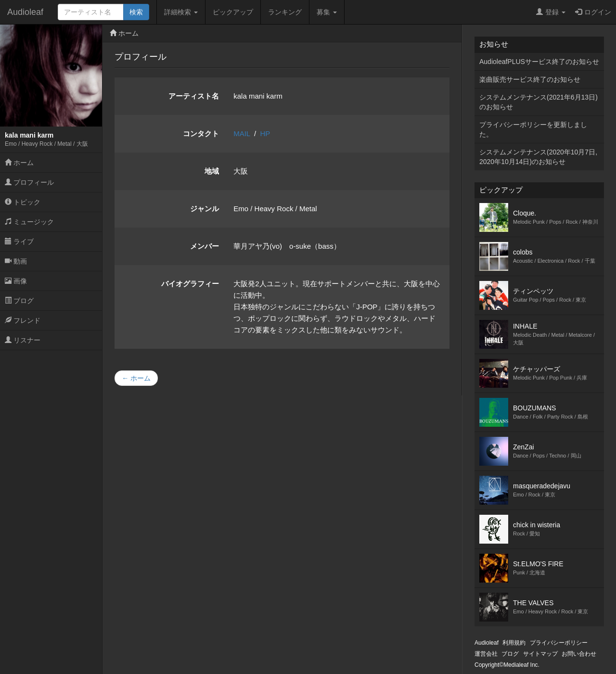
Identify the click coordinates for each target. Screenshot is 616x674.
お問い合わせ (579, 654)
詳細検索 (181, 12)
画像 (16, 281)
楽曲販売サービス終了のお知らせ (530, 79)
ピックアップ (233, 12)
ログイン (593, 12)
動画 (16, 261)
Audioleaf (25, 12)
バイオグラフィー (190, 284)
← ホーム (136, 378)
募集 (327, 12)
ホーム (19, 163)
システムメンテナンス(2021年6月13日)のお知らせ (539, 102)
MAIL (242, 134)
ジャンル (205, 209)
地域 (212, 171)
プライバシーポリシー (559, 643)
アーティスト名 (194, 96)
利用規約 (514, 643)
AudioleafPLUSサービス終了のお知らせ (539, 62)
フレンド (23, 320)
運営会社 (486, 654)
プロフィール (29, 182)
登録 (551, 12)
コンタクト (201, 134)
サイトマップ (540, 654)
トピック (23, 202)
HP (265, 134)
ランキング (285, 12)
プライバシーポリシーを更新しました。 (533, 129)
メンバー (205, 246)
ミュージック (29, 222)
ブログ (19, 301)
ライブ (19, 242)
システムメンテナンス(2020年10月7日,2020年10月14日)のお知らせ (538, 157)
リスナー (23, 340)
